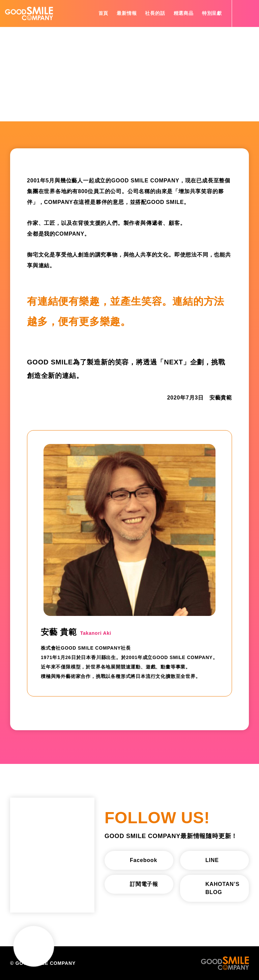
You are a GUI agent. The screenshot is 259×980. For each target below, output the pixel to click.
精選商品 (184, 13)
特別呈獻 (212, 13)
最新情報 (127, 13)
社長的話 (155, 13)
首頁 (104, 13)
